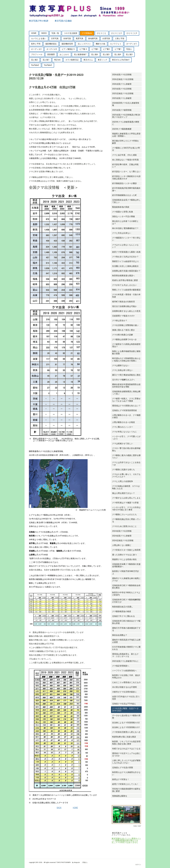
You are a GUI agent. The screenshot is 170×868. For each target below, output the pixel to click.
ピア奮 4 (83, 49)
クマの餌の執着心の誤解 (123, 335)
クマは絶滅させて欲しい (123, 444)
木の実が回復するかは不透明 (124, 687)
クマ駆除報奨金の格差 (122, 611)
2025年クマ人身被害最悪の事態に (126, 123)
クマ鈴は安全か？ (120, 321)
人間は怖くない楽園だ (122, 545)
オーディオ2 (36, 49)
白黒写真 (106, 38)
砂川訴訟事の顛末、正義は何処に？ (125, 166)
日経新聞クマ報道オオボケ (123, 316)
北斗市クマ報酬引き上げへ (123, 380)
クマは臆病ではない (121, 365)
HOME (34, 33)
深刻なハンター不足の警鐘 (123, 216)
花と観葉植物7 (80, 54)
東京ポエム (88, 60)
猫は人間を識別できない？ (123, 493)
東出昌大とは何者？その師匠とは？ (125, 222)
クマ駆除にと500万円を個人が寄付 (126, 149)
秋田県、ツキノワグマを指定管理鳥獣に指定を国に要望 (126, 743)
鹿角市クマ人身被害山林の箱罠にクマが (126, 580)
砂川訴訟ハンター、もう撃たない (126, 172)
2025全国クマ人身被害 (122, 98)
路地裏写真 (93, 38)
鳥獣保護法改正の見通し (123, 607)
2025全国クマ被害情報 (122, 110)
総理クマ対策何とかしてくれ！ (125, 784)
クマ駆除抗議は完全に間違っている (126, 520)
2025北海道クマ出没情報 (123, 93)
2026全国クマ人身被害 (122, 84)
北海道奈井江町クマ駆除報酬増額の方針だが (126, 601)
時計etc (57, 60)
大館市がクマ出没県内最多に (124, 692)
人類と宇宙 (120, 38)
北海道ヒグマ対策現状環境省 (124, 410)
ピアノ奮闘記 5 (68, 49)
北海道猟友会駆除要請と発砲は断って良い (126, 393)
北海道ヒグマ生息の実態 (123, 768)
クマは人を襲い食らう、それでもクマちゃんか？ (126, 475)
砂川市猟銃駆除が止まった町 (124, 195)
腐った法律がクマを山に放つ (124, 555)
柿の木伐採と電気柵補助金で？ (125, 228)
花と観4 (118, 54)
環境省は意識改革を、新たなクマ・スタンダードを (125, 655)
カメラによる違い (39, 38)
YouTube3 (48, 65)
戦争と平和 (36, 44)
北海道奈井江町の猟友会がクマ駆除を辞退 (126, 622)
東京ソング (102, 60)
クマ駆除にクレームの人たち (124, 514)
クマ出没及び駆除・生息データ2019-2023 (125, 710)
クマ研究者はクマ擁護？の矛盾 (125, 503)
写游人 (129, 49)
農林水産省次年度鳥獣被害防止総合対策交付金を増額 (126, 386)
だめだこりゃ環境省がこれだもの (126, 682)
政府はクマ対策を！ (121, 779)
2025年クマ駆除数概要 (122, 129)
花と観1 (46, 60)
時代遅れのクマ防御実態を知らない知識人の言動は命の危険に (126, 360)
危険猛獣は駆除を (120, 796)
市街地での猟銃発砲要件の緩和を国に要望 (126, 790)
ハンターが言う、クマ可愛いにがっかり (126, 438)
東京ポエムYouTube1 (121, 60)
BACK (59, 808)
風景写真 (80, 38)
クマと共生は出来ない (122, 233)
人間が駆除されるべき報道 (123, 422)
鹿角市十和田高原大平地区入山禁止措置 (126, 641)
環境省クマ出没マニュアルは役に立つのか (126, 755)
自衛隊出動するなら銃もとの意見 (126, 311)
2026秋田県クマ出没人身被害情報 (126, 104)
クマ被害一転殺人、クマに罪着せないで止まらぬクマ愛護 (126, 400)
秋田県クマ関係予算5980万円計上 (126, 572)
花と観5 (106, 54)
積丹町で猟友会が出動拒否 (123, 302)
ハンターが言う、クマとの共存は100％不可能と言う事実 (126, 509)
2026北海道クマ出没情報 (123, 79)
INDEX (44, 33)
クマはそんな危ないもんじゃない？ (125, 246)
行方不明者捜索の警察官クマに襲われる (126, 648)
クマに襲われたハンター (123, 427)
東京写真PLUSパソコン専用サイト (126, 839)
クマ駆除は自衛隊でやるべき (124, 339)
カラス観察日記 (72, 60)
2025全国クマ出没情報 (122, 89)
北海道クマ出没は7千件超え (124, 704)
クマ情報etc (87, 33)
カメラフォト (116, 44)
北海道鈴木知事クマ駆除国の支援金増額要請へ (126, 565)
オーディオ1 (131, 44)
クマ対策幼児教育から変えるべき (126, 732)
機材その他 (100, 44)
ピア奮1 (118, 49)
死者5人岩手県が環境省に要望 (125, 280)
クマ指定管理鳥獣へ (121, 666)
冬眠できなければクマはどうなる (126, 749)
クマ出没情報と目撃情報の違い (125, 325)
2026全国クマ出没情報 (122, 75)
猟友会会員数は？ (120, 635)
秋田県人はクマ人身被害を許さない (126, 773)
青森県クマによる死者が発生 (124, 559)
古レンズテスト (84, 44)
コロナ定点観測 (70, 33)
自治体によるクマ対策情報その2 (126, 723)
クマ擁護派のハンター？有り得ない (126, 239)
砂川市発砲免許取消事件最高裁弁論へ (126, 189)
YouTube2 (35, 65)
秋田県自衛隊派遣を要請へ (123, 276)
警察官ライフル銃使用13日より (125, 261)
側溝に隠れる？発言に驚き (123, 330)
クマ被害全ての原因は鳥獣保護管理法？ (126, 345)
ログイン (138, 865)
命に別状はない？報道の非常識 (125, 160)
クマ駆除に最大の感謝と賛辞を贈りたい (126, 457)
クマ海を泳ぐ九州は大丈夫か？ (125, 257)
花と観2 (34, 60)
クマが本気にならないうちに (124, 432)
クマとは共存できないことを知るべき (126, 464)
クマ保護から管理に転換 (123, 212)
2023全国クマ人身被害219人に (125, 661)
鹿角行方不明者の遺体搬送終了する (126, 629)
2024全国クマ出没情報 (122, 531)
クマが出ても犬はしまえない (124, 285)
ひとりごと (102, 33)
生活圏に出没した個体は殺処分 (125, 266)
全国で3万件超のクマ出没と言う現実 (126, 698)
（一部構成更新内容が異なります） (125, 841)
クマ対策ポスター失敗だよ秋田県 (126, 550)
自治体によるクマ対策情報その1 (126, 727)
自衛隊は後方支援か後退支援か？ (126, 271)
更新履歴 (51, 54)
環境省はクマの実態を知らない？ (126, 406)
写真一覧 (55, 33)
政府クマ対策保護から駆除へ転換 (126, 252)
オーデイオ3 (52, 49)
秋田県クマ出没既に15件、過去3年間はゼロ (126, 676)
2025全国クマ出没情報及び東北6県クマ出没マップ (126, 116)
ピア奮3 (95, 49)
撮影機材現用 (67, 44)
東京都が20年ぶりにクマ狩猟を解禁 (125, 142)
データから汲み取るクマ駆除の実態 (126, 717)
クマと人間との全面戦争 (123, 481)
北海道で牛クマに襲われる (123, 616)
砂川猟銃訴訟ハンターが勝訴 (124, 183)
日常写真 (55, 38)
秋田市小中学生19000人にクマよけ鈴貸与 (126, 594)
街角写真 (67, 38)
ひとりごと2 (116, 33)
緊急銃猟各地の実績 (121, 207)
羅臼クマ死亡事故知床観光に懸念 (126, 375)
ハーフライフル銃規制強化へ (124, 671)
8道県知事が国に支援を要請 (124, 737)
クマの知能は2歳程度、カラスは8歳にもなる (126, 487)
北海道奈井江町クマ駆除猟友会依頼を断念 (126, 587)
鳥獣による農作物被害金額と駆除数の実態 (126, 352)
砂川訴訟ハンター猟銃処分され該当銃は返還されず (126, 177)
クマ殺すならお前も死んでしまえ (126, 498)
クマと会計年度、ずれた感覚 (124, 155)
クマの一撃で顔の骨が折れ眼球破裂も (126, 449)
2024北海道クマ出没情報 (123, 540)
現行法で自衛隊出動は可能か (124, 306)
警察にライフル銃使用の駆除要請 (126, 290)
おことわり (64, 54)
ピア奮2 (106, 49)
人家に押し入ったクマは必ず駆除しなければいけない (126, 762)
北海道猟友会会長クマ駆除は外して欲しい (126, 201)
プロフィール (37, 54)
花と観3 (129, 54)
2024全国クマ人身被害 (122, 536)
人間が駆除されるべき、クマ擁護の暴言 (126, 416)
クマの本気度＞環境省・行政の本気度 (126, 296)
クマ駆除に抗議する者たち (123, 470)
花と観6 (95, 54)
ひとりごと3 (132, 33)
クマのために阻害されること (124, 526)
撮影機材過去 (51, 44)
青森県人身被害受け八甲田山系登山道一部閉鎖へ (126, 135)
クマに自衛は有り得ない (123, 370)
